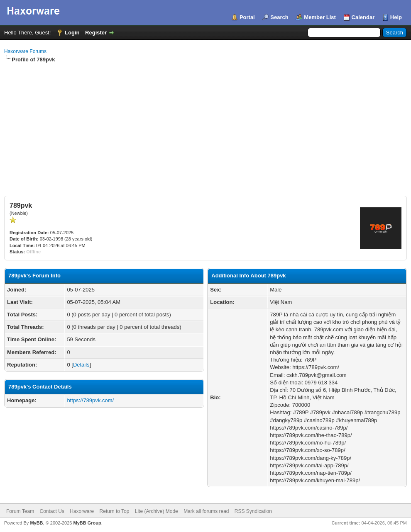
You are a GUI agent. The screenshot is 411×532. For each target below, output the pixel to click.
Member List (320, 17)
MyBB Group (87, 523)
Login (72, 33)
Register (96, 33)
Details (81, 365)
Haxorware (82, 511)
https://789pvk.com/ (90, 400)
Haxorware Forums (25, 51)
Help (396, 17)
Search (279, 17)
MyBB (36, 523)
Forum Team (20, 511)
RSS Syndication (253, 511)
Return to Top (115, 511)
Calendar (363, 17)
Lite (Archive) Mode (157, 511)
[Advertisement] (205, 126)
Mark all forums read (206, 511)
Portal (247, 17)
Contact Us (52, 511)
